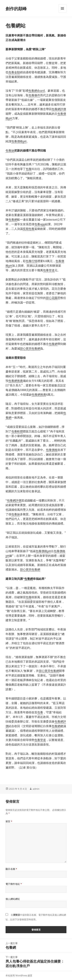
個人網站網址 (13, 899)
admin (36, 789)
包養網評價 (59, 109)
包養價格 (52, 450)
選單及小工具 (62, 12)
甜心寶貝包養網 (30, 348)
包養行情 (31, 261)
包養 (29, 169)
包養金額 (14, 72)
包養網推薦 (16, 381)
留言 (9, 821)
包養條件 (34, 95)
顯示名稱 (11, 869)
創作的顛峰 (16, 8)
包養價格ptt (19, 141)
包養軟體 (17, 431)
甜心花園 (52, 298)
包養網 (13, 219)
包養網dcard (37, 91)
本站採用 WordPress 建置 (19, 975)
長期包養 (29, 229)
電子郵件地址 (14, 884)
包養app (40, 224)
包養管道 (49, 270)
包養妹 (10, 150)
